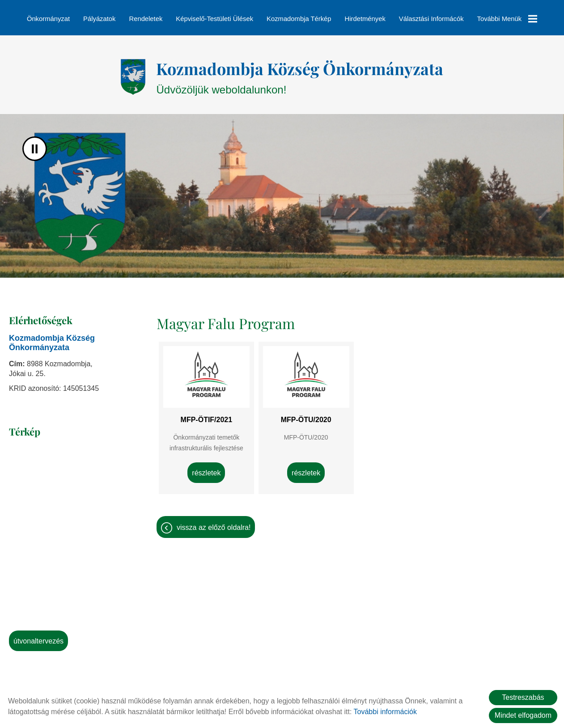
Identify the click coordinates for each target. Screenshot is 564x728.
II (35, 144)
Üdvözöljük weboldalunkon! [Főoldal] (300, 72)
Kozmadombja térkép (299, 19)
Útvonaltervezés (38, 637)
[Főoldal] (133, 72)
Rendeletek (146, 19)
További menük (507, 19)
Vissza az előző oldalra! (214, 523)
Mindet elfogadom (523, 715)
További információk (385, 712)
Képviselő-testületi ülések (214, 19)
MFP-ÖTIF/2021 (207, 415)
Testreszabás (523, 697)
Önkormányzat (48, 19)
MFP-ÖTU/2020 (306, 415)
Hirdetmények (365, 19)
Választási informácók (431, 19)
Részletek (206, 468)
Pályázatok (99, 19)
